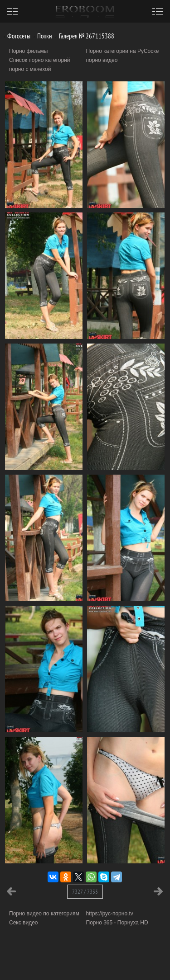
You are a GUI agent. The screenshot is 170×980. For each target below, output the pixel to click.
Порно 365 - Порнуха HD (117, 923)
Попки (41, 36)
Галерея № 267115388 (83, 36)
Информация (76, 962)
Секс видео (24, 923)
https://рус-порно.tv (110, 914)
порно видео (102, 60)
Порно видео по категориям (44, 914)
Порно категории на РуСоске (123, 51)
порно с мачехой (30, 69)
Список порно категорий (40, 60)
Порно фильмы (28, 51)
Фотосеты (15, 36)
